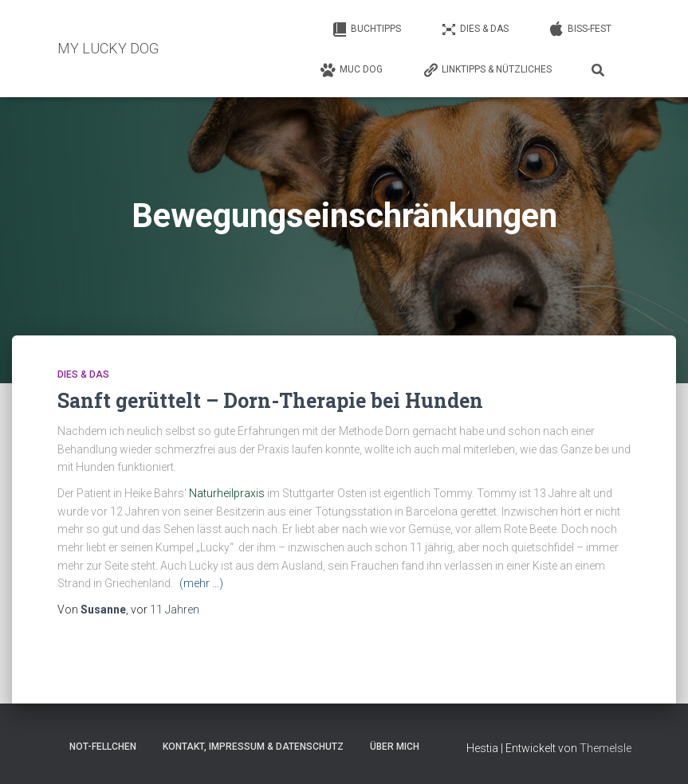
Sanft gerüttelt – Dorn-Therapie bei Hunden (270, 400)
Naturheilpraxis (228, 493)
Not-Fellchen (103, 747)
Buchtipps (366, 29)
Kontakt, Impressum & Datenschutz (253, 747)
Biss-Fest (580, 29)
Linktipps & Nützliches (487, 70)
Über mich (395, 747)
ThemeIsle (605, 748)
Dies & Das (475, 29)
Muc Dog (352, 70)
